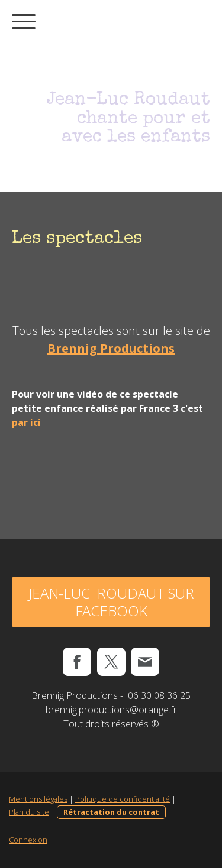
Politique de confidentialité (123, 799)
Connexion (28, 840)
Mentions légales (38, 799)
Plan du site (29, 812)
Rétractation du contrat (111, 812)
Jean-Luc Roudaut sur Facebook (111, 602)
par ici (26, 422)
